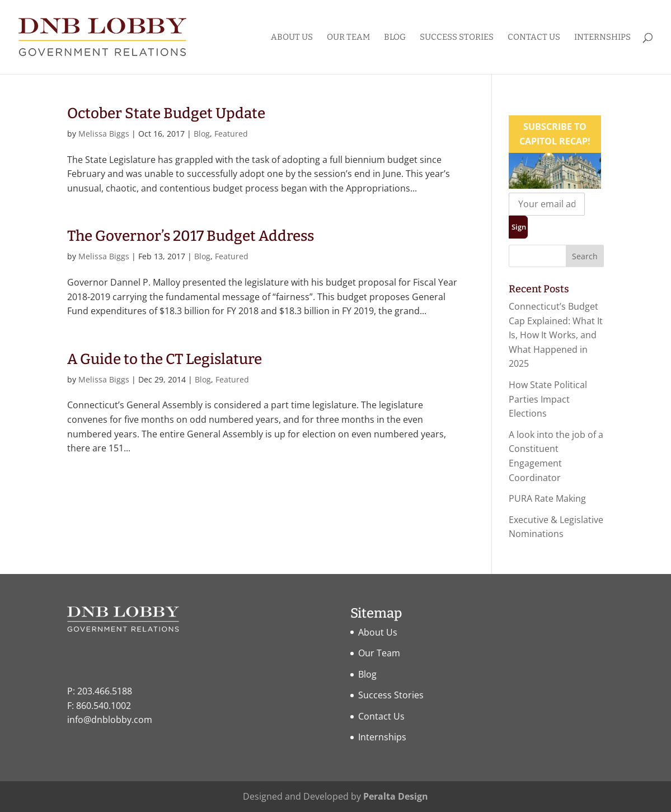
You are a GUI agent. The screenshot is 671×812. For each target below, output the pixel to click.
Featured (231, 134)
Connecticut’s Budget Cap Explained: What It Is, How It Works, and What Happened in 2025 (556, 335)
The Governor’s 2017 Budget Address (191, 236)
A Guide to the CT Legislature (165, 359)
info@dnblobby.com (110, 720)
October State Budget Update (166, 113)
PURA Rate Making (547, 498)
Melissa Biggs (104, 134)
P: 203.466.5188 (100, 691)
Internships (602, 38)
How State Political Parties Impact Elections (548, 399)
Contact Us (534, 38)
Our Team (348, 38)
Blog (395, 38)
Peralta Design (396, 796)
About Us (292, 38)
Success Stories (457, 38)
